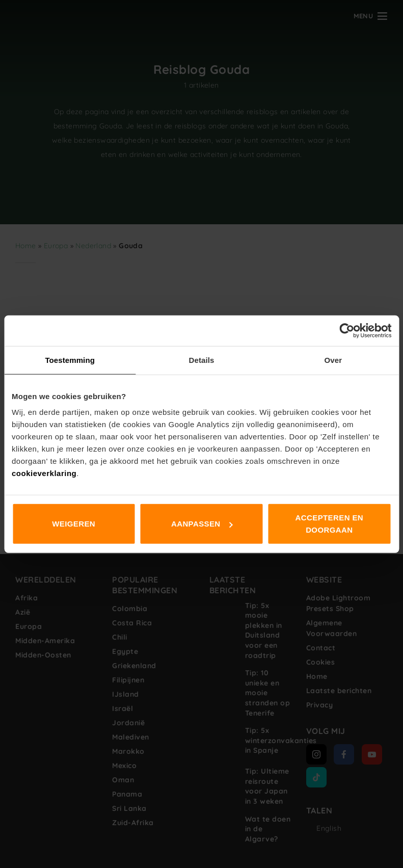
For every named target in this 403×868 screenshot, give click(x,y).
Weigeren (74, 524)
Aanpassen (202, 524)
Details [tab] (202, 360)
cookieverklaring (44, 473)
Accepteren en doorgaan (330, 524)
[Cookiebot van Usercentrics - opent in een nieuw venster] (347, 330)
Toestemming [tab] (70, 360)
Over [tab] (333, 360)
